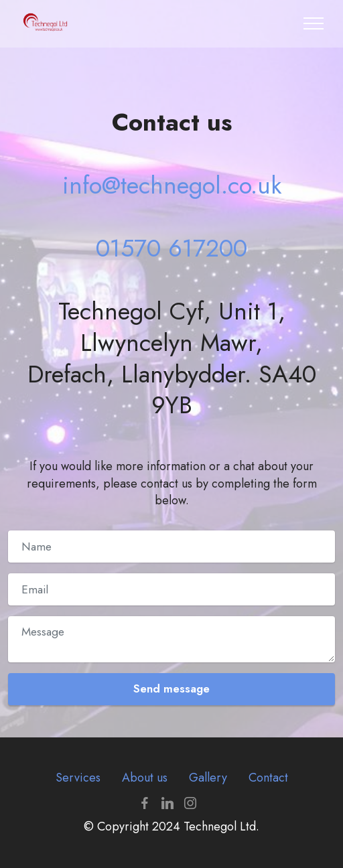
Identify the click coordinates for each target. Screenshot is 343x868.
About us (145, 778)
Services (78, 778)
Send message (171, 689)
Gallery (208, 778)
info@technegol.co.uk (172, 185)
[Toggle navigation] (314, 23)
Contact (268, 778)
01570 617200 (171, 248)
